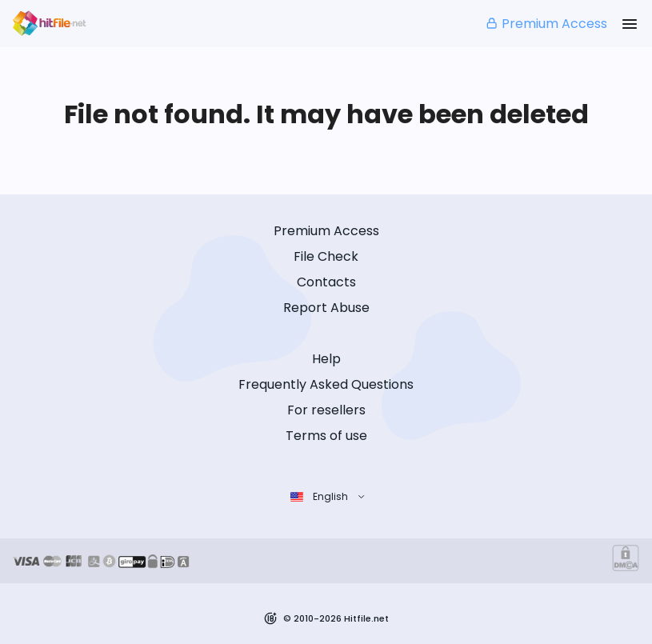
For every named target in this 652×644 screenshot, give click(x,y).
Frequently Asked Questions (326, 384)
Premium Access (546, 24)
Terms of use (326, 436)
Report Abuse (326, 308)
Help (326, 359)
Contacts (326, 282)
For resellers (326, 410)
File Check (326, 256)
